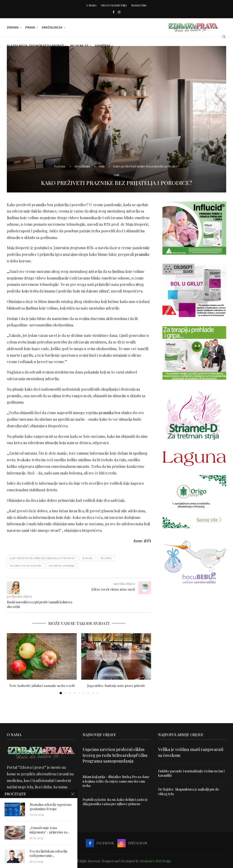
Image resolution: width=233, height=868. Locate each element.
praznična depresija (62, 566)
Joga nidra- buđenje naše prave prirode (116, 686)
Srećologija (52, 27)
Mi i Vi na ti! (79, 46)
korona (88, 558)
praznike (142, 254)
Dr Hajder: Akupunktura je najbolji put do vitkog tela (189, 792)
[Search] (224, 37)
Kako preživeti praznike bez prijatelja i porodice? (42, 558)
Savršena (103, 46)
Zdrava (13, 27)
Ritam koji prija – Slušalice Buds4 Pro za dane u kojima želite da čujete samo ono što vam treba (116, 781)
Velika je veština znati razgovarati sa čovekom (191, 752)
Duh (102, 166)
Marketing (139, 5)
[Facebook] (113, 12)
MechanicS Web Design (155, 861)
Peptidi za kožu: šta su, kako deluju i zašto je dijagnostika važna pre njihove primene (115, 802)
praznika (106, 413)
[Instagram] (119, 12)
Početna (60, 166)
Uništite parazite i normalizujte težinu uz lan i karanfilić (191, 773)
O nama (91, 5)
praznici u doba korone (25, 566)
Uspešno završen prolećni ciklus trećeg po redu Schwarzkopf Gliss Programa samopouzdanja (115, 755)
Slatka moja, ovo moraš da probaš (35, 46)
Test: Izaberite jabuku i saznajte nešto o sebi (42, 686)
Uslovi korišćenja (114, 5)
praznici (106, 558)
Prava (30, 27)
